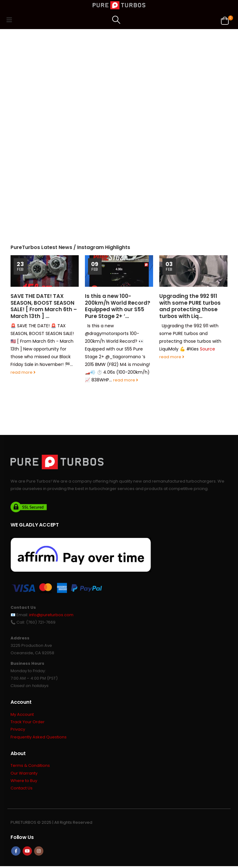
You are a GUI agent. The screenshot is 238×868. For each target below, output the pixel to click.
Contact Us (22, 790)
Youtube (27, 853)
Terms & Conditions (30, 767)
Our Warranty (24, 774)
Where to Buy (24, 782)
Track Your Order (28, 722)
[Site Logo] (119, 5)
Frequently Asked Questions (39, 738)
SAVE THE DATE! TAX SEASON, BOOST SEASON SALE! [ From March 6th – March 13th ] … (44, 306)
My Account (22, 715)
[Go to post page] (45, 271)
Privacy (18, 730)
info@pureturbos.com (51, 615)
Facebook (16, 853)
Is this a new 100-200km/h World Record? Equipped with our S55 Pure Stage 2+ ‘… (118, 306)
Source (207, 349)
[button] (11, 20)
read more (23, 372)
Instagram (39, 853)
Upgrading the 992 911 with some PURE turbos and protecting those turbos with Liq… (190, 306)
